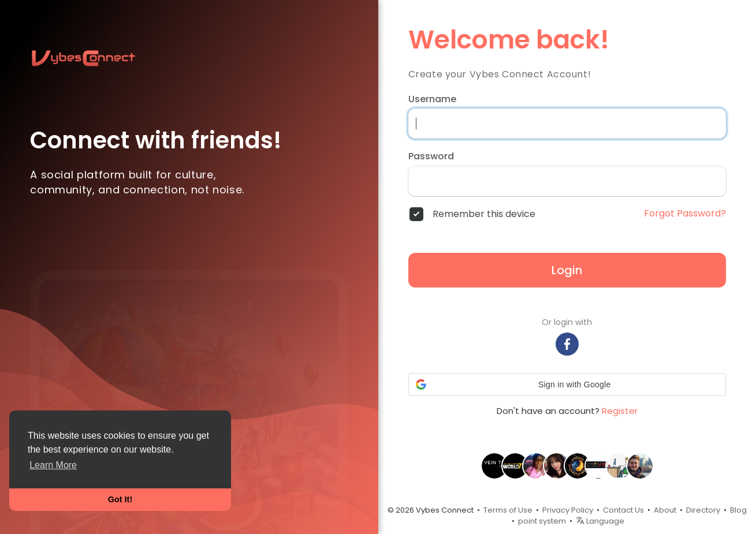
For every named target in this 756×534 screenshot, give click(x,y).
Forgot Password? (685, 214)
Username (432, 99)
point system (542, 521)
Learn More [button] (53, 465)
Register (620, 411)
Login (567, 270)
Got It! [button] (120, 499)
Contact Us (623, 510)
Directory (703, 510)
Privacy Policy (568, 510)
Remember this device (484, 214)
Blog (738, 510)
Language (600, 521)
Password (431, 156)
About (665, 510)
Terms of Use (508, 510)
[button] (567, 384)
